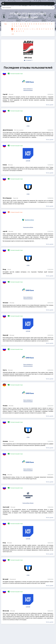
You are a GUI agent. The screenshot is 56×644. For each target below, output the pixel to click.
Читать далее (50, 105)
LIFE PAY (28, 161)
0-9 (13, 34)
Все (6, 24)
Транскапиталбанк (28, 227)
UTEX (28, 126)
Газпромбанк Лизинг (28, 503)
